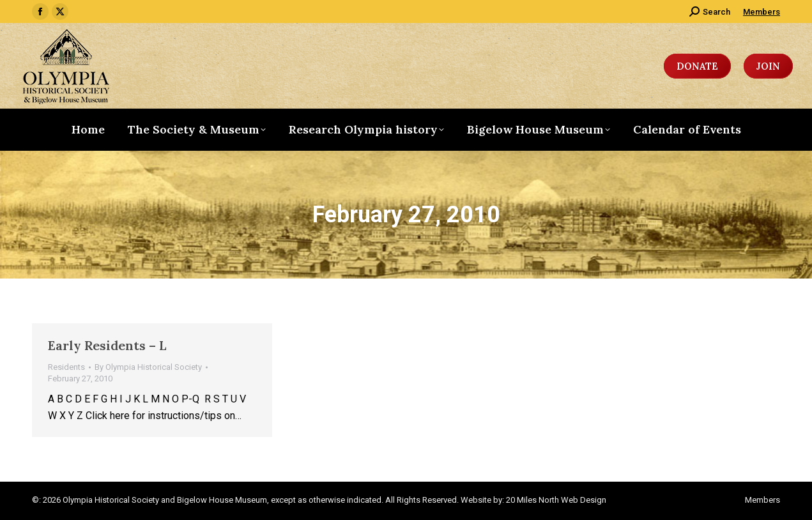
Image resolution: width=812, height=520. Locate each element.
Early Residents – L (107, 345)
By (148, 367)
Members (762, 12)
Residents (66, 367)
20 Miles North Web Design (556, 500)
